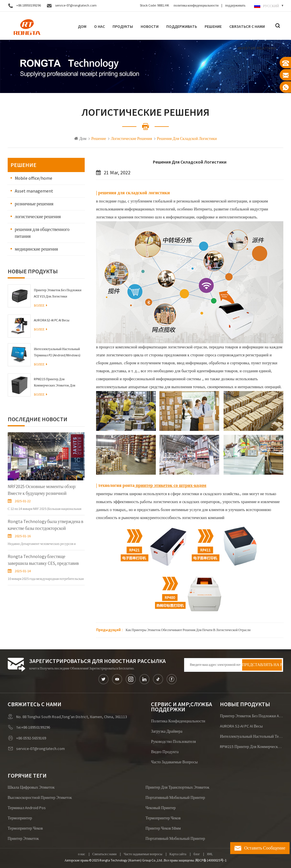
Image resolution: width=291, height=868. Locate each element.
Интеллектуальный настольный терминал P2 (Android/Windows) (57, 352)
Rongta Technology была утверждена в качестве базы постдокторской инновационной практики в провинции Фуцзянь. (45, 525)
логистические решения (38, 217)
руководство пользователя (173, 742)
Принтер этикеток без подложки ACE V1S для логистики (58, 293)
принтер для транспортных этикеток (177, 788)
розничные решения (34, 204)
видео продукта (165, 752)
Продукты (123, 26)
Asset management (34, 191)
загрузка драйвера (167, 731)
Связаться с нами (247, 26)
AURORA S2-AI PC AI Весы (52, 320)
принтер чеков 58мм (163, 828)
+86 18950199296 (29, 6)
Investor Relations (257, 48)
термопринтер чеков (163, 818)
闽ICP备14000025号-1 (211, 860)
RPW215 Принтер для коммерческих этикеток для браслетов (55, 383)
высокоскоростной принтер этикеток (40, 798)
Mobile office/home (34, 178)
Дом (82, 26)
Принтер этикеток (23, 839)
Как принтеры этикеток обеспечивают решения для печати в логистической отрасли (188, 630)
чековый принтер (161, 808)
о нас (82, 854)
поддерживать (235, 6)
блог (197, 854)
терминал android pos (27, 808)
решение (213, 26)
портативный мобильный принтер (175, 798)
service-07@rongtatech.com (76, 6)
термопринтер (20, 818)
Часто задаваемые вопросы (174, 762)
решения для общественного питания (42, 233)
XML (210, 854)
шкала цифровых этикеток (31, 788)
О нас (99, 26)
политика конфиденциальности (196, 6)
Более (40, 306)
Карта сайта (178, 854)
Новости (150, 26)
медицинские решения (36, 249)
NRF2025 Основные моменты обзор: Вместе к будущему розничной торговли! (42, 490)
